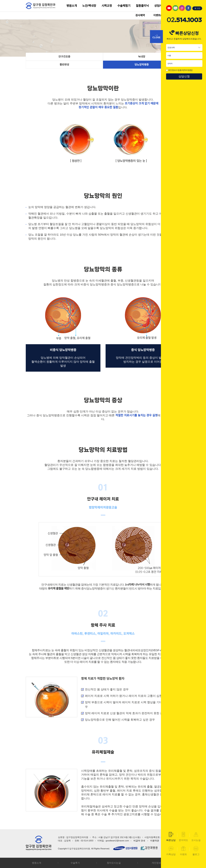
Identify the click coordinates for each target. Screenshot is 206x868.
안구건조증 (64, 57)
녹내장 (142, 57)
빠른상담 (171, 837)
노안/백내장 (89, 6)
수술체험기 (124, 6)
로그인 (197, 8)
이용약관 (155, 841)
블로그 (196, 851)
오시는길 (196, 837)
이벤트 (183, 851)
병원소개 (72, 6)
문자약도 (183, 837)
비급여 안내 (139, 841)
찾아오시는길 (114, 863)
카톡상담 (171, 851)
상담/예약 (160, 6)
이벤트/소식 (160, 15)
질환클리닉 (142, 6)
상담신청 (184, 76)
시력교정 (107, 6)
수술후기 (75, 863)
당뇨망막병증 (142, 65)
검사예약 (140, 15)
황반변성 (64, 65)
